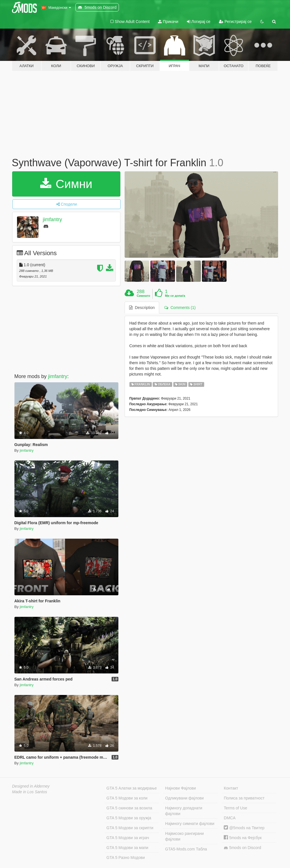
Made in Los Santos (30, 792)
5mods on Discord (242, 848)
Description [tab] (142, 308)
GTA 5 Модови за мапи (127, 848)
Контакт (231, 788)
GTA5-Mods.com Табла (186, 849)
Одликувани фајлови (184, 798)
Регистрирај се (235, 22)
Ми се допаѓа (175, 296)
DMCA (230, 818)
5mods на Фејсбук (243, 838)
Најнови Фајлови (181, 788)
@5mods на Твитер (244, 828)
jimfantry (52, 219)
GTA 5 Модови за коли (127, 798)
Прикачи (168, 22)
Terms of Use (235, 808)
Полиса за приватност (244, 798)
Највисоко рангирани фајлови (185, 836)
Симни (66, 184)
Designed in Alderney (31, 786)
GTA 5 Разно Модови (126, 858)
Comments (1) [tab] (180, 308)
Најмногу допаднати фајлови (184, 811)
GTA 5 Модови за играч (128, 838)
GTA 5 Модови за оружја (129, 818)
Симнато (144, 296)
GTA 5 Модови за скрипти (130, 828)
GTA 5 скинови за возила (129, 808)
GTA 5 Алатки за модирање (132, 788)
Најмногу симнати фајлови (190, 824)
